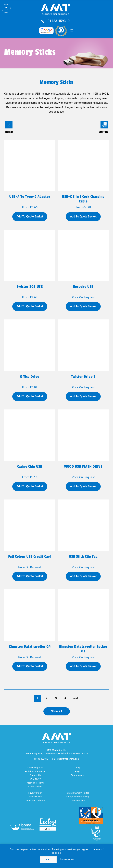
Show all (56, 711)
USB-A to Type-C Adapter (30, 197)
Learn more (67, 859)
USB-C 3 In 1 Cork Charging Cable (83, 199)
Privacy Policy (35, 793)
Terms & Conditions (35, 800)
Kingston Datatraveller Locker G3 (83, 649)
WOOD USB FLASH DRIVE (83, 466)
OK (48, 860)
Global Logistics (35, 768)
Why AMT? (35, 779)
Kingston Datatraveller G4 (30, 646)
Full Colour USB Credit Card (30, 556)
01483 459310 (59, 21)
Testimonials (78, 775)
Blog (78, 768)
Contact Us (35, 775)
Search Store (6, 8)
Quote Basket (71, 31)
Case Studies (35, 786)
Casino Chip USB (30, 466)
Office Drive (30, 377)
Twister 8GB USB (30, 287)
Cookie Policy (78, 800)
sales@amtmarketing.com (66, 759)
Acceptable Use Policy (78, 797)
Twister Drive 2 (83, 377)
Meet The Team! (35, 783)
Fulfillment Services (35, 771)
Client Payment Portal (78, 793)
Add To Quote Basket (30, 217)
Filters (9, 125)
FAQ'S (78, 771)
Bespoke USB (83, 287)
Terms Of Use (35, 797)
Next (75, 698)
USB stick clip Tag (83, 556)
